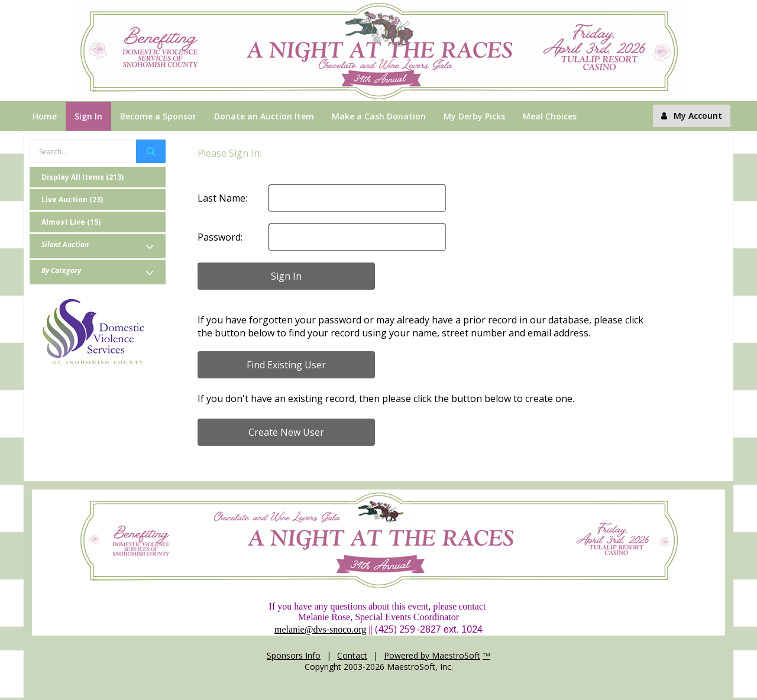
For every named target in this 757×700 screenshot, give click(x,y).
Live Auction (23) (72, 200)
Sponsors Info (294, 655)
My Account (692, 116)
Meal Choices (550, 116)
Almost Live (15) (71, 222)
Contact (352, 655)
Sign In (88, 116)
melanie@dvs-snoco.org (320, 629)
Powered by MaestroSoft (432, 655)
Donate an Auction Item (264, 116)
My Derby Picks (474, 116)
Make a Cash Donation (379, 116)
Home (45, 116)
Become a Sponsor (158, 116)
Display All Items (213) (83, 177)
